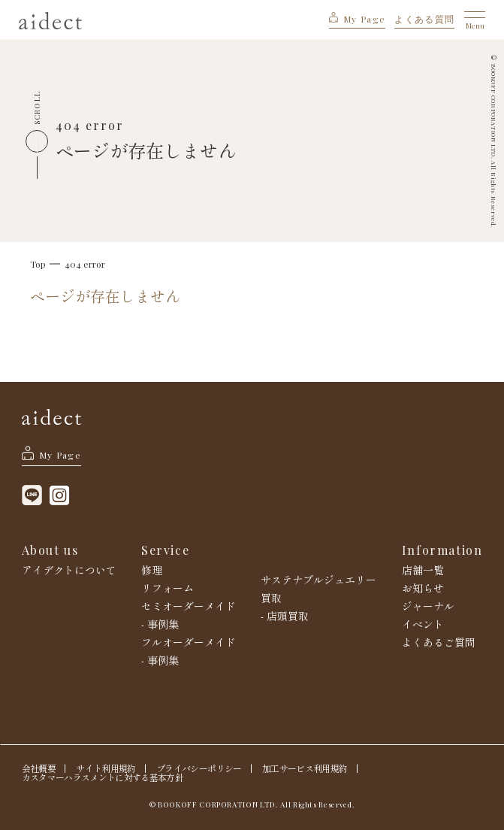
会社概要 (39, 768)
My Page (357, 19)
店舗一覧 (423, 570)
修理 (152, 570)
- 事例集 (160, 624)
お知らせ (423, 588)
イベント (423, 624)
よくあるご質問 (439, 642)
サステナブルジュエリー (318, 580)
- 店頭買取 (285, 616)
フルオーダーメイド (189, 642)
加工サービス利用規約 (305, 768)
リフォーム (167, 588)
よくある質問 (424, 19)
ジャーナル (428, 606)
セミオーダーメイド (189, 606)
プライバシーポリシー (199, 768)
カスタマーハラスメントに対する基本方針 (103, 777)
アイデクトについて (69, 570)
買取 (271, 598)
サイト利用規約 (106, 768)
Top (38, 264)
